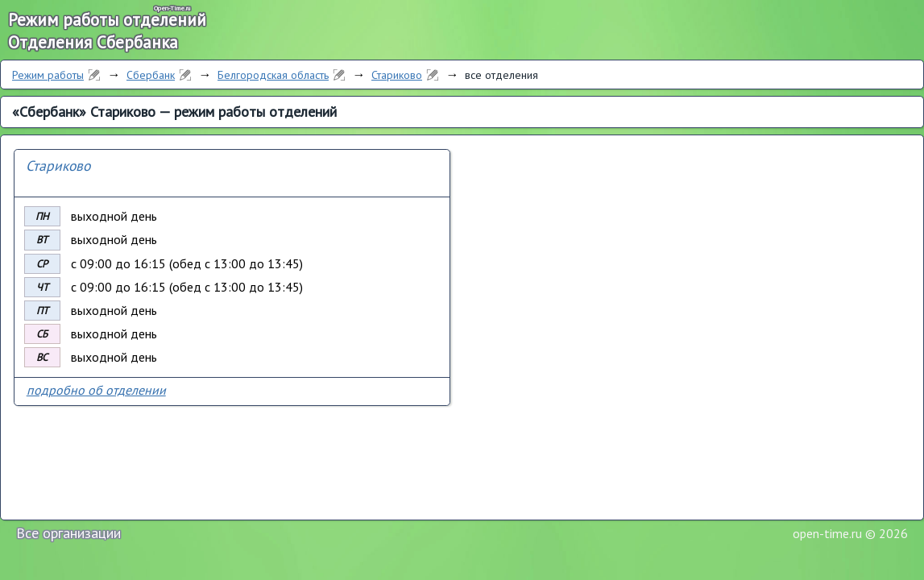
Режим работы (48, 75)
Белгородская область (273, 75)
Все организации (68, 533)
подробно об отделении (96, 390)
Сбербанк (151, 75)
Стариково (397, 75)
